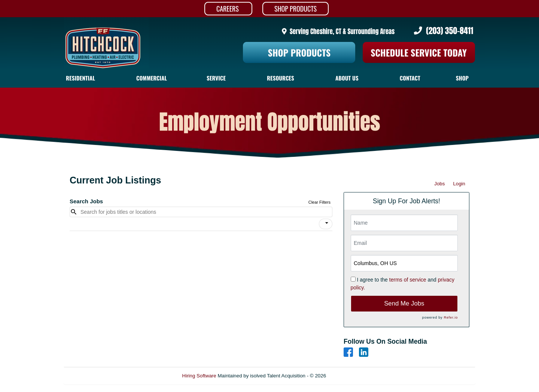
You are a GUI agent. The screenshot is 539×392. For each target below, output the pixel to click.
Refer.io (451, 317)
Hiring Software (199, 376)
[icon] (327, 223)
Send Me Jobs (404, 303)
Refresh (348, 376)
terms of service (408, 280)
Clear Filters (319, 202)
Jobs (439, 184)
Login (459, 184)
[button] (326, 224)
